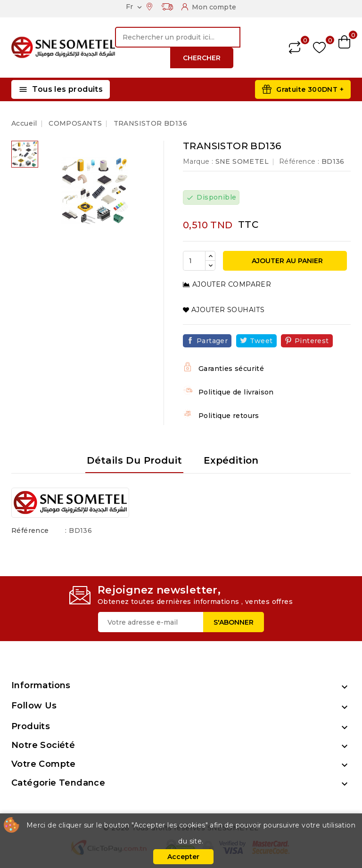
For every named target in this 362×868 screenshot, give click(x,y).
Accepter (183, 857)
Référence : (299, 161)
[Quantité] (194, 261)
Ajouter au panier (286, 261)
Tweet (261, 341)
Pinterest (312, 341)
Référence (30, 530)
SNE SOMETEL (242, 161)
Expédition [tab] (231, 460)
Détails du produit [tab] (134, 460)
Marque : (198, 161)
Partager (212, 341)
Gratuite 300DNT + (310, 89)
